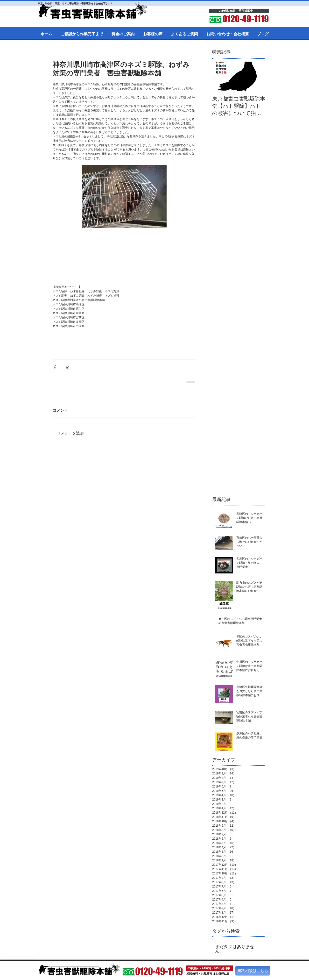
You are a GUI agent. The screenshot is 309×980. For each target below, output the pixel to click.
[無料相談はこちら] (253, 971)
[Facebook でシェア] (55, 367)
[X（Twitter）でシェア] (67, 367)
